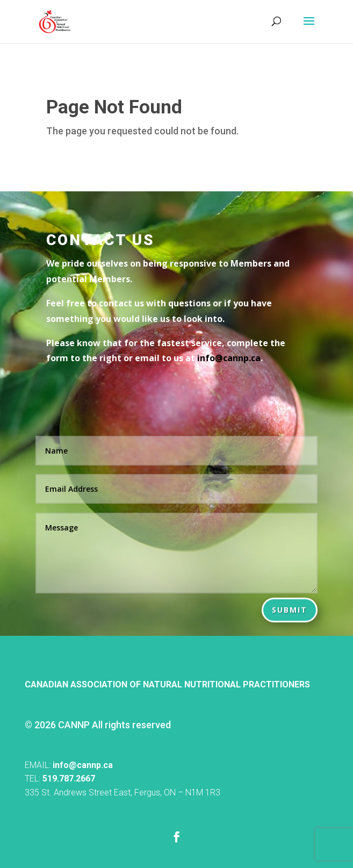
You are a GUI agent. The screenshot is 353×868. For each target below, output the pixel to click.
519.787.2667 (69, 779)
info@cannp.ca (83, 765)
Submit (290, 610)
